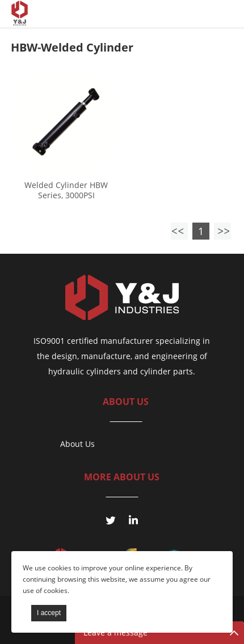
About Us (77, 444)
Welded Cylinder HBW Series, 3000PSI (66, 190)
